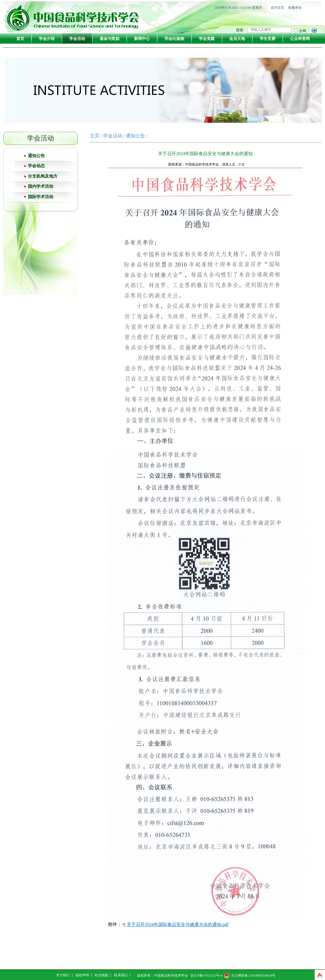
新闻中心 (142, 39)
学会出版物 (174, 39)
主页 (95, 136)
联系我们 (121, 975)
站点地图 (101, 975)
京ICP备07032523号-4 (206, 975)
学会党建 (207, 39)
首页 (20, 39)
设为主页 (277, 8)
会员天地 (237, 39)
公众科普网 (300, 39)
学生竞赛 (268, 39)
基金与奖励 (110, 39)
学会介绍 (47, 39)
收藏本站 (295, 8)
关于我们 (63, 975)
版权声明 (82, 975)
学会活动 (77, 39)
